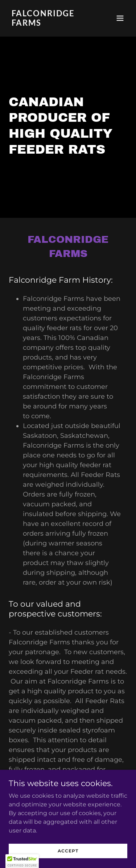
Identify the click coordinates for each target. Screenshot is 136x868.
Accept (68, 851)
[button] (120, 18)
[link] (50, 24)
